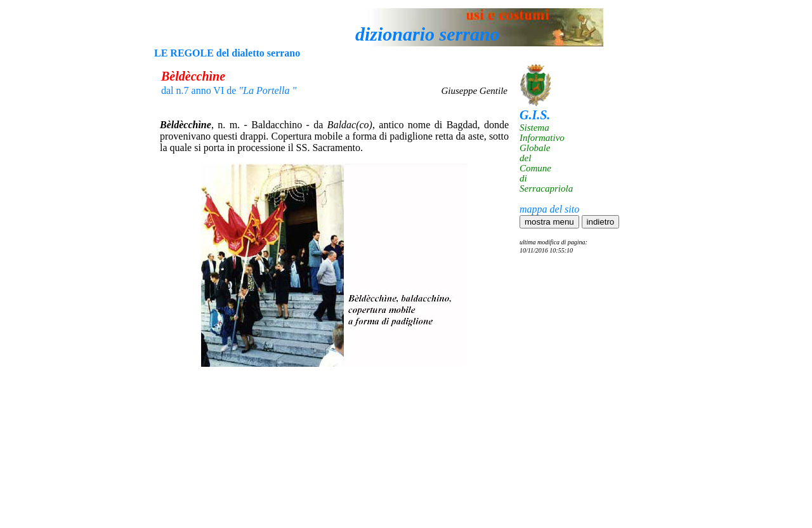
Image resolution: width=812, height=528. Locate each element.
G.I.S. (535, 115)
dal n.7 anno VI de (229, 90)
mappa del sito (549, 209)
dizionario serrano (428, 34)
